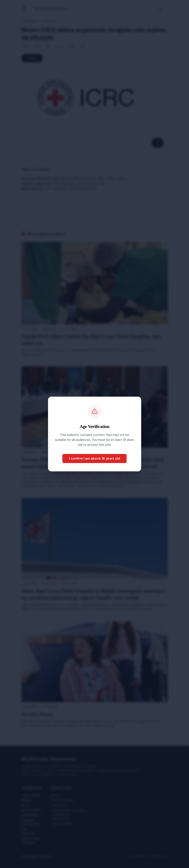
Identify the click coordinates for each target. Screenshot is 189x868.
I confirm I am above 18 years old (94, 458)
